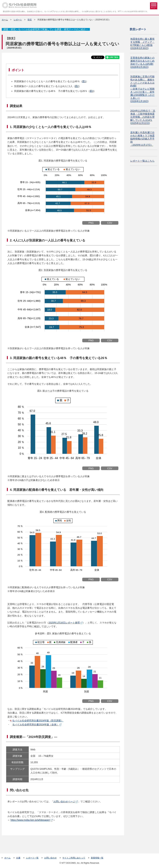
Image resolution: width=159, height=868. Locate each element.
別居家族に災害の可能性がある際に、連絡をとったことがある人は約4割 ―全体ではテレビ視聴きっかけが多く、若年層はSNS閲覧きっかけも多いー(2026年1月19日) (142, 89)
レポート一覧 (32, 858)
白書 (18, 858)
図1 (84, 81)
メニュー (154, 6)
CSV (110, 223)
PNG (91, 223)
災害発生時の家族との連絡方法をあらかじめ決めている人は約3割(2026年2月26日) (142, 62)
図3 (92, 91)
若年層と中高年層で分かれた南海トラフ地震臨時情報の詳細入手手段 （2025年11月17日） (142, 139)
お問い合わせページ (64, 802)
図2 (77, 86)
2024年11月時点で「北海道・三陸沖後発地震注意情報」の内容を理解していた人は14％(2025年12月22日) (143, 117)
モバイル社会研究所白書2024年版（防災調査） (38, 721)
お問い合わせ (50, 858)
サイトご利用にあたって (74, 858)
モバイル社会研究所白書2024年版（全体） (36, 724)
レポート (18, 20)
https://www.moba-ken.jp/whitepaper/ (30, 820)
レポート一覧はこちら (142, 161)
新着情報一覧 (97, 858)
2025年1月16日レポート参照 (64, 623)
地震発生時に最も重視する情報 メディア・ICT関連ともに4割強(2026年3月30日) (142, 44)
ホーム (5, 20)
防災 (30, 20)
